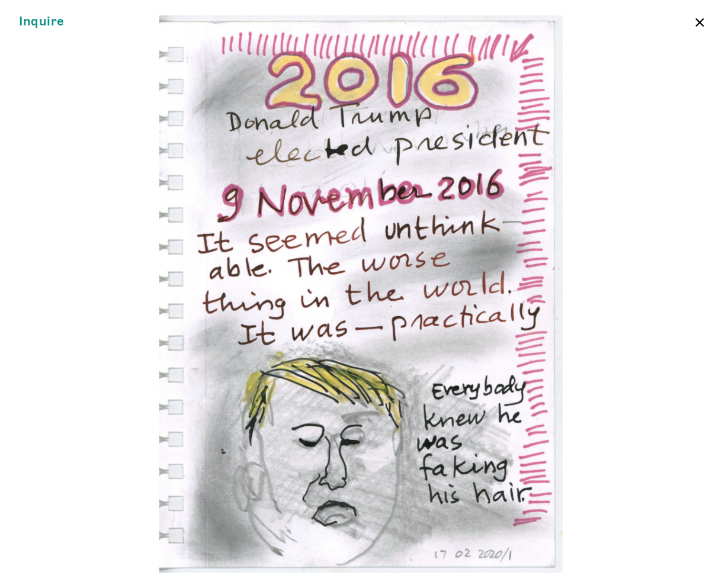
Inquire (42, 22)
